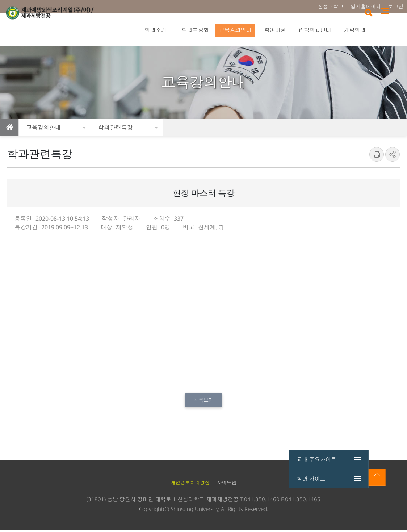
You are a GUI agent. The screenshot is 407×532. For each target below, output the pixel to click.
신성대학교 (331, 6)
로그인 (396, 6)
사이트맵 (396, 29)
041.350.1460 (262, 501)
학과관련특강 (116, 128)
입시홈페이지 (366, 6)
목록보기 (204, 401)
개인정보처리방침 (190, 484)
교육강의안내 (43, 128)
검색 (379, 30)
